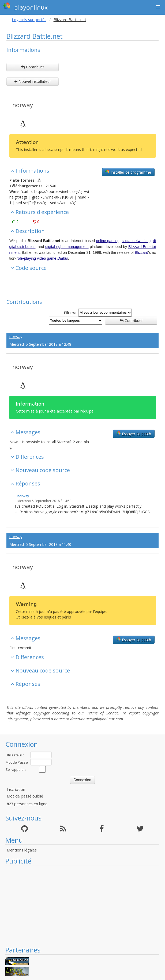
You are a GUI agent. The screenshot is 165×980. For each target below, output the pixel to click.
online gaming (108, 241)
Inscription (16, 789)
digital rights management (67, 247)
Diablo (63, 258)
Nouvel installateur (33, 81)
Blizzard (141, 252)
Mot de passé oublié (25, 796)
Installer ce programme (128, 172)
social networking (136, 241)
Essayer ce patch (134, 434)
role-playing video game (37, 258)
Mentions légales (22, 850)
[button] (158, 7)
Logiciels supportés (29, 20)
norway (23, 105)
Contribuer (33, 67)
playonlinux (25, 7)
